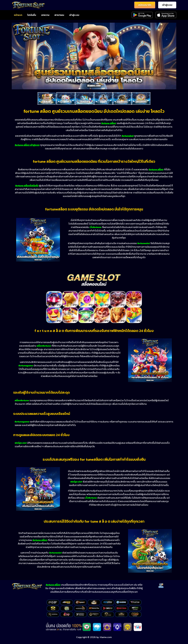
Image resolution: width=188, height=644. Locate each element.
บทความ (45, 15)
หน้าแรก (18, 15)
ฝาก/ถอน (59, 15)
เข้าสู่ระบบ (74, 15)
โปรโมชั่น (32, 15)
